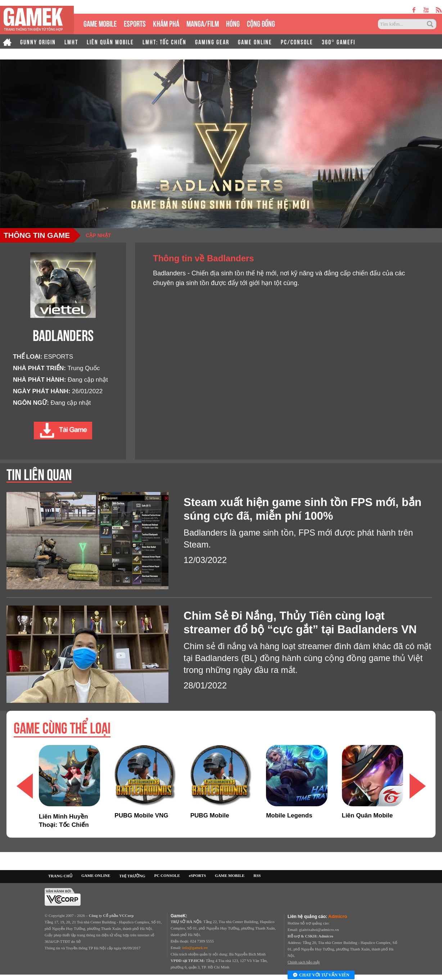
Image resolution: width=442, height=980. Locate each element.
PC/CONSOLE (297, 41)
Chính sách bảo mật (304, 962)
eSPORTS (135, 23)
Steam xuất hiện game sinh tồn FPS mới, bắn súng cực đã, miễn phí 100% (303, 509)
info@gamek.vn (195, 948)
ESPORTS (58, 357)
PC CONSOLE (167, 875)
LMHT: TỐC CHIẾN (164, 41)
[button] (418, 786)
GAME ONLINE (255, 41)
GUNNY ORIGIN (38, 41)
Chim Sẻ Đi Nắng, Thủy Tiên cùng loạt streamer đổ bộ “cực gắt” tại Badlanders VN (300, 623)
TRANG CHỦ (60, 876)
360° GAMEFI (339, 41)
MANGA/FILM (203, 23)
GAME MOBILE (100, 23)
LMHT (71, 41)
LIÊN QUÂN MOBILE (110, 41)
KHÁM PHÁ (166, 23)
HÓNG (233, 23)
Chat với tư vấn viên (321, 975)
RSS (257, 875)
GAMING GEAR (212, 41)
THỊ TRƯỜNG (132, 876)
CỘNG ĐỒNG (261, 23)
